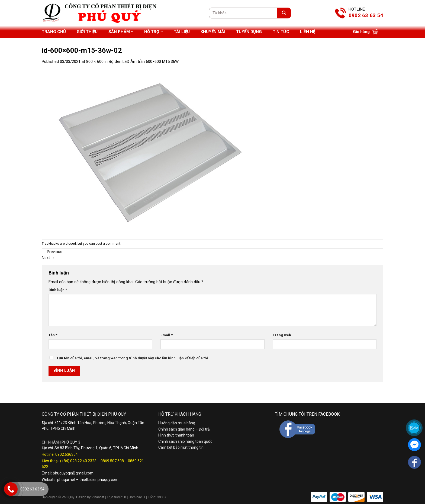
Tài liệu (182, 32)
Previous (52, 252)
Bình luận (58, 290)
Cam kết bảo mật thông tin (181, 447)
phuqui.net (66, 480)
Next (48, 258)
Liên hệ (308, 32)
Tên (53, 335)
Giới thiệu (87, 32)
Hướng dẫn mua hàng (177, 423)
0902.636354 (67, 454)
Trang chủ (54, 32)
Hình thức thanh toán (176, 435)
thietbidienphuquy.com (99, 480)
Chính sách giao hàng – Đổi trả (184, 429)
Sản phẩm (121, 32)
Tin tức (281, 32)
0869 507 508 (112, 461)
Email (167, 335)
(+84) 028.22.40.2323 (78, 461)
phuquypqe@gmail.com (73, 473)
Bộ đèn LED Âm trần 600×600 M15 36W (144, 62)
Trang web (282, 335)
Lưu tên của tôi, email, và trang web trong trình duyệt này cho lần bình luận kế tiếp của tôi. (133, 358)
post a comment (108, 244)
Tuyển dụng (249, 32)
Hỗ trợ (154, 32)
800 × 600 (95, 62)
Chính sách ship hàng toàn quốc (185, 441)
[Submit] (284, 13)
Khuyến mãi (213, 32)
